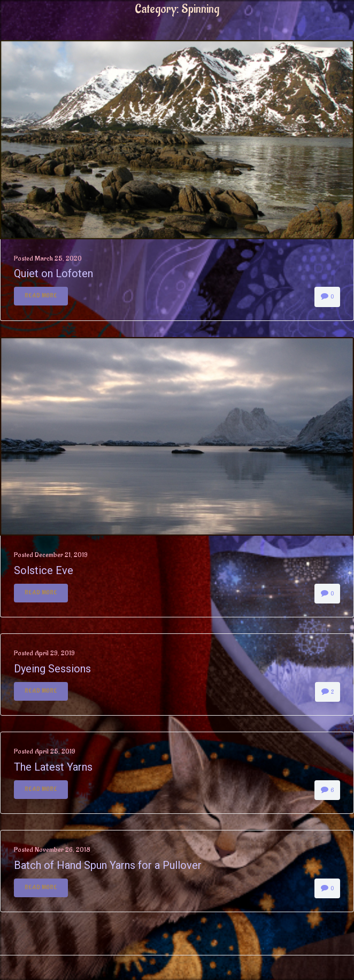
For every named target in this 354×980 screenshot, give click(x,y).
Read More (41, 296)
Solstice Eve (44, 570)
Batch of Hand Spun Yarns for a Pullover (108, 865)
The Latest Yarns (53, 767)
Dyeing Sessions (52, 669)
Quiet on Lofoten (53, 273)
